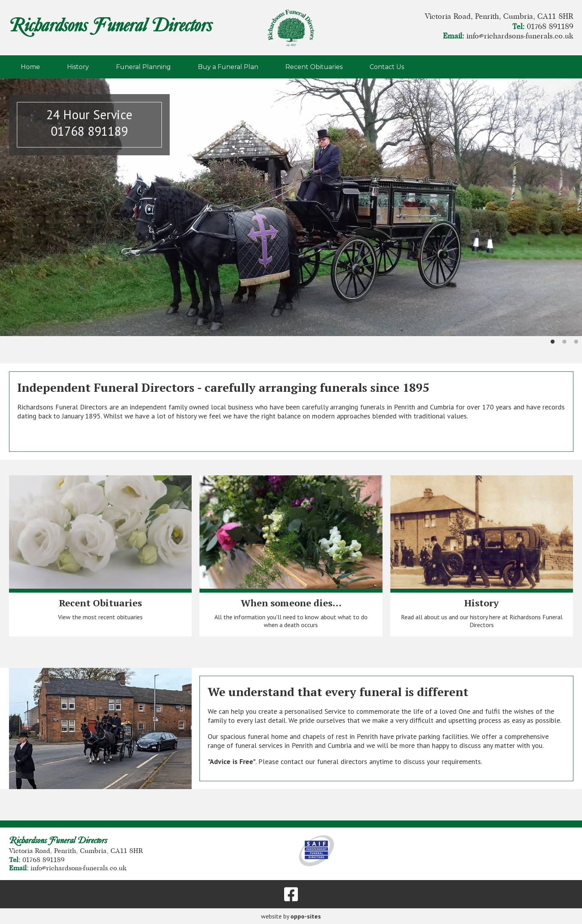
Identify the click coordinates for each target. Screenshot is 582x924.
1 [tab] (553, 342)
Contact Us (387, 67)
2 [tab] (564, 342)
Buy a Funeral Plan (228, 67)
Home (30, 67)
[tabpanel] (291, 207)
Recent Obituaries (314, 67)
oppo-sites (306, 916)
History (78, 67)
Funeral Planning (143, 67)
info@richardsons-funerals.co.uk (520, 36)
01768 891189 (550, 27)
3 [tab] (576, 342)
